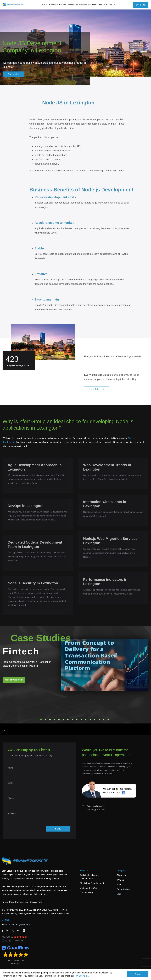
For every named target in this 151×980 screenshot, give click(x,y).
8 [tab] (72, 719)
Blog (119, 894)
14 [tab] (99, 719)
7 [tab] (68, 719)
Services (84, 871)
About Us (121, 875)
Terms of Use (22, 902)
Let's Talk (141, 5)
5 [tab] (59, 719)
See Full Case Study (14, 680)
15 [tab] (104, 719)
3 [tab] (50, 719)
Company (121, 871)
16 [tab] (108, 719)
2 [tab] (46, 719)
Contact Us (111, 5)
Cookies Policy (37, 902)
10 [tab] (81, 719)
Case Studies (123, 889)
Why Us (121, 880)
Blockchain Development (92, 883)
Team (119, 885)
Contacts (6, 920)
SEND (58, 829)
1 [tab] (41, 719)
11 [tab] (86, 719)
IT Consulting (86, 893)
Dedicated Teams (88, 888)
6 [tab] (63, 719)
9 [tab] (77, 719)
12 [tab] (90, 719)
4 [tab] (54, 719)
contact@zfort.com (96, 810)
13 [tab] (95, 719)
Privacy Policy (81, 976)
